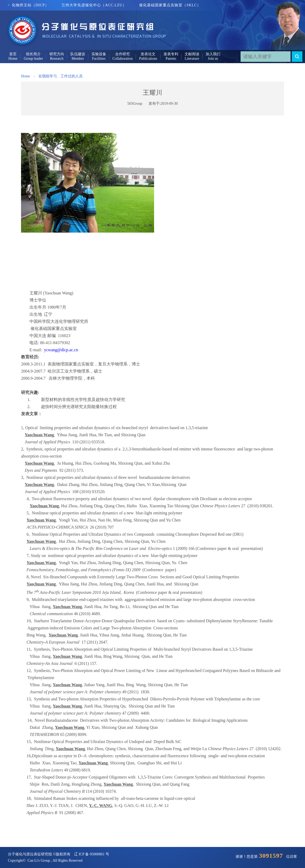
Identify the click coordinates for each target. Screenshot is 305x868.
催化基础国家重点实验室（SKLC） (170, 5)
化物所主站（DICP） (28, 5)
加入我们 (213, 54)
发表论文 (148, 54)
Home (26, 76)
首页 (13, 54)
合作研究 (123, 54)
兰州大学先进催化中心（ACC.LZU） (94, 5)
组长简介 (33, 54)
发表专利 (171, 54)
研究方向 (57, 54)
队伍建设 (78, 54)
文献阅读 (192, 54)
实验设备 (99, 54)
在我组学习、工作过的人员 (60, 76)
